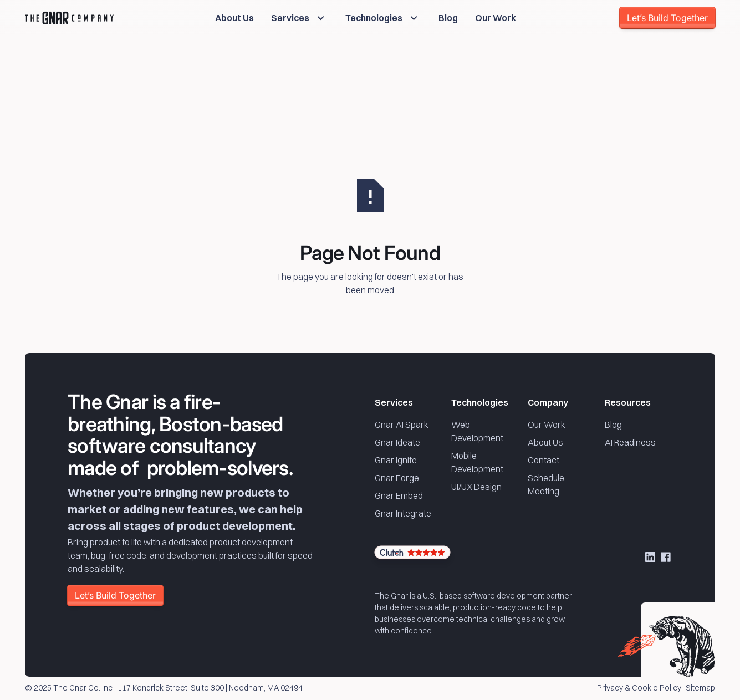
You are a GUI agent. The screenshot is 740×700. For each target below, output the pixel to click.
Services (394, 402)
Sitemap (700, 688)
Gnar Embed (399, 495)
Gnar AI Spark (402, 425)
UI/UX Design (476, 487)
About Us (545, 442)
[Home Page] (69, 18)
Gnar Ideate (397, 442)
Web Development (477, 431)
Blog (613, 425)
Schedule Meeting (546, 484)
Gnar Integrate (403, 513)
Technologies (480, 402)
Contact (543, 460)
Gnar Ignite (396, 460)
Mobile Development (477, 462)
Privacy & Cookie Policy (639, 688)
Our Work (547, 425)
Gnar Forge (397, 478)
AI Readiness (630, 442)
